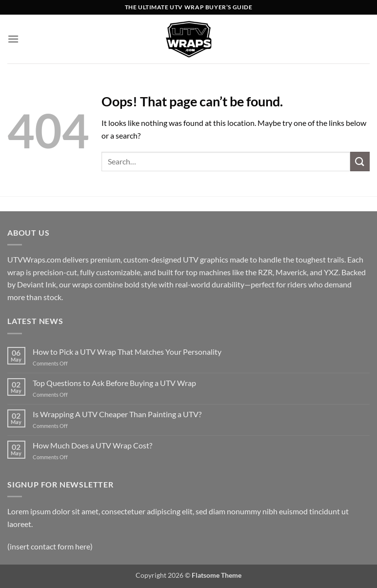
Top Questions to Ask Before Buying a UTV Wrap (114, 383)
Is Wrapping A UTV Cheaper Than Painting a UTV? (117, 414)
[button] (13, 39)
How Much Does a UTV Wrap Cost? (92, 445)
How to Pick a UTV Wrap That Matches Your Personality (127, 352)
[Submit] (360, 161)
